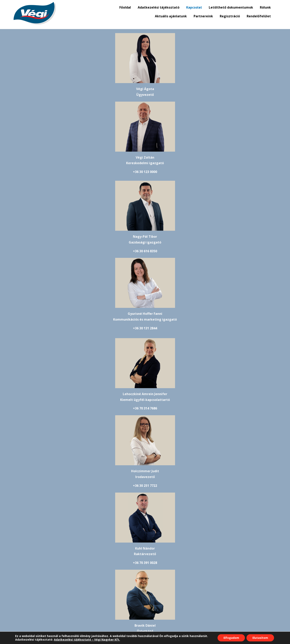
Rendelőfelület (259, 16)
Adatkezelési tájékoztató (159, 7)
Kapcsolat (194, 7)
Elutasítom (260, 638)
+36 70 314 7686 (87, 263)
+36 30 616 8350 (87, 183)
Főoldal (125, 7)
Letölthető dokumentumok (231, 7)
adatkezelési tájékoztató (117, 599)
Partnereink (203, 16)
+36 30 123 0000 (202, 103)
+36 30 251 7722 (203, 263)
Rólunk (265, 7)
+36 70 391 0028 (87, 340)
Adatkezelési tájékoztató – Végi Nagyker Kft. (87, 640)
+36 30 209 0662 (145, 421)
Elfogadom (231, 638)
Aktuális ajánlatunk (171, 16)
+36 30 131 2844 (203, 183)
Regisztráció (230, 16)
